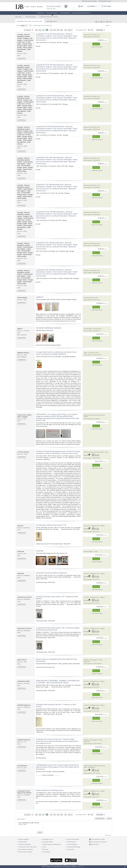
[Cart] (80, 6)
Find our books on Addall (24, 852)
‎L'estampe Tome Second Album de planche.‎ (51, 573)
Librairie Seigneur (89, 551)
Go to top (109, 835)
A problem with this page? (73, 847)
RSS (103, 22)
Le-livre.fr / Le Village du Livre (92, 526)
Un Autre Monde (88, 329)
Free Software (46, 852)
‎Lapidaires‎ (40, 297)
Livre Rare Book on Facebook (98, 842)
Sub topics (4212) (52, 21)
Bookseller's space (105, 1)
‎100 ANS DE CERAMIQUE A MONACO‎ (49, 328)
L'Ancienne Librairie (89, 298)
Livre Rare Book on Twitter (97, 839)
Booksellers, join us (47, 839)
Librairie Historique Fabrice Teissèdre (94, 452)
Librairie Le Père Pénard (90, 35)
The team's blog (70, 842)
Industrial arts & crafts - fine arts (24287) (30, 21)
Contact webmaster (71, 844)
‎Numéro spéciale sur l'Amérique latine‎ (50, 790)
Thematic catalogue (30, 17)
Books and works (52, 13)
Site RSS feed (94, 844)
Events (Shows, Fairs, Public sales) (26, 847)
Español (76, 865)
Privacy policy (69, 849)
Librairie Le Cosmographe (91, 660)
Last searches (21, 819)
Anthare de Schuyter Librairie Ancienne (94, 415)
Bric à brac (45, 849)
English (49, 865)
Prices (44, 847)
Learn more (80, 867)
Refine (109, 25)
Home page (41, 13)
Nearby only (48, 25)
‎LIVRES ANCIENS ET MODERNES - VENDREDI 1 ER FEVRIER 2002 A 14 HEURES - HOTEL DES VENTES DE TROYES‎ (58, 682)
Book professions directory (81, 13)
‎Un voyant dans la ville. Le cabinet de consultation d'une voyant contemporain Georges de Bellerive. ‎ (56, 353)
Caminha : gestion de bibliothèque (52, 844)
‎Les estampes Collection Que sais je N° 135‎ (51, 525)
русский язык (69, 865)
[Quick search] (56, 6)
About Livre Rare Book (73, 839)
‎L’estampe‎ (40, 551)
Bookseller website (47, 842)
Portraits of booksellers (25, 844)
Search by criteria (51, 9)
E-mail (109, 22)
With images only (38, 25)
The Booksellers (65, 13)
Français (55, 865)
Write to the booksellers (90, 1)
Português (61, 865)
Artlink (85, 353)
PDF (98, 22)
